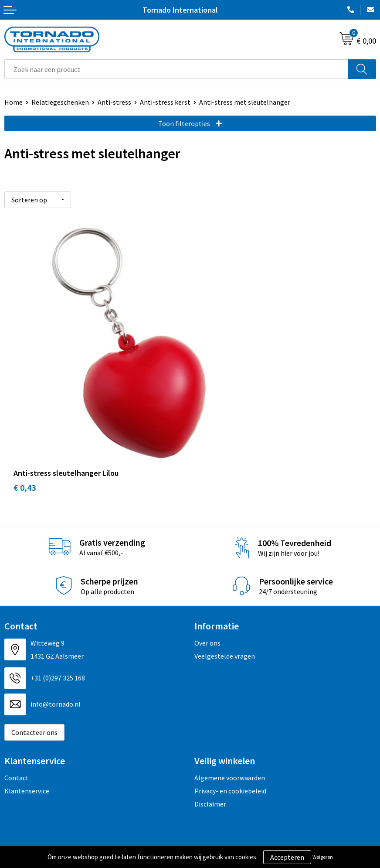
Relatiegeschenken (60, 102)
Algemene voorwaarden (230, 713)
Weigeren (323, 857)
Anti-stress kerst (165, 102)
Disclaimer (210, 740)
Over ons (207, 578)
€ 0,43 (25, 423)
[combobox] (176, 69)
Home (14, 102)
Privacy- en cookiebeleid (230, 726)
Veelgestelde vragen (225, 591)
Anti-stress (114, 102)
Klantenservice (27, 726)
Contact (17, 713)
